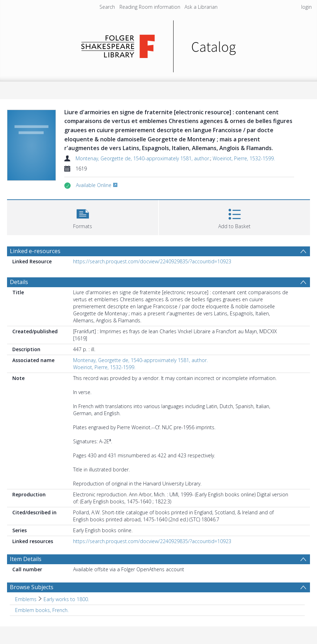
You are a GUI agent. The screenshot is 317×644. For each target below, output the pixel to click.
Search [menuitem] (107, 7)
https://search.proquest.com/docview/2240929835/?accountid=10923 (152, 261)
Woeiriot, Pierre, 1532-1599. (244, 158)
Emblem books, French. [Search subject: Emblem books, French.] (42, 610)
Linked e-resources (35, 251)
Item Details (26, 559)
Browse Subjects (32, 587)
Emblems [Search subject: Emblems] (26, 599)
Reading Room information (150, 7)
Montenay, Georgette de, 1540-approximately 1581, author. (143, 158)
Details (19, 282)
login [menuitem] (306, 7)
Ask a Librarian (201, 7)
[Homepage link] (159, 44)
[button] (83, 217)
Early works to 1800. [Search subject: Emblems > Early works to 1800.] (66, 599)
